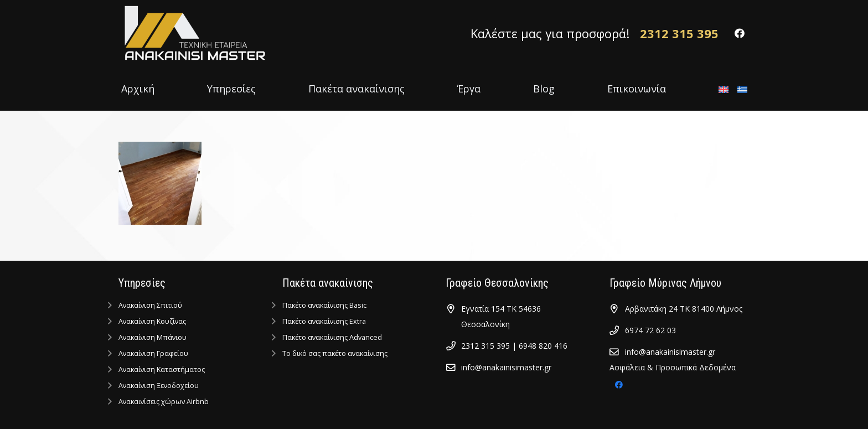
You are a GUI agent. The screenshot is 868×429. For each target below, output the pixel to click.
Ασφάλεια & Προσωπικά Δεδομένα (673, 367)
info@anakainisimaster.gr (506, 367)
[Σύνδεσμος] (193, 33)
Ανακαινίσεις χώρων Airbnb (164, 402)
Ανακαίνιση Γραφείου (153, 353)
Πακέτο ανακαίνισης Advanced (332, 337)
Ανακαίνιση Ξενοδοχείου (159, 386)
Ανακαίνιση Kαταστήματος (162, 369)
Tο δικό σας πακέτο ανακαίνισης (335, 353)
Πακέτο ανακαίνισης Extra (324, 321)
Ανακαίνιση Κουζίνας (152, 321)
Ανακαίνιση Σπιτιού (150, 305)
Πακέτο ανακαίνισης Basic (324, 305)
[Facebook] (740, 33)
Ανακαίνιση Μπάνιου (153, 337)
